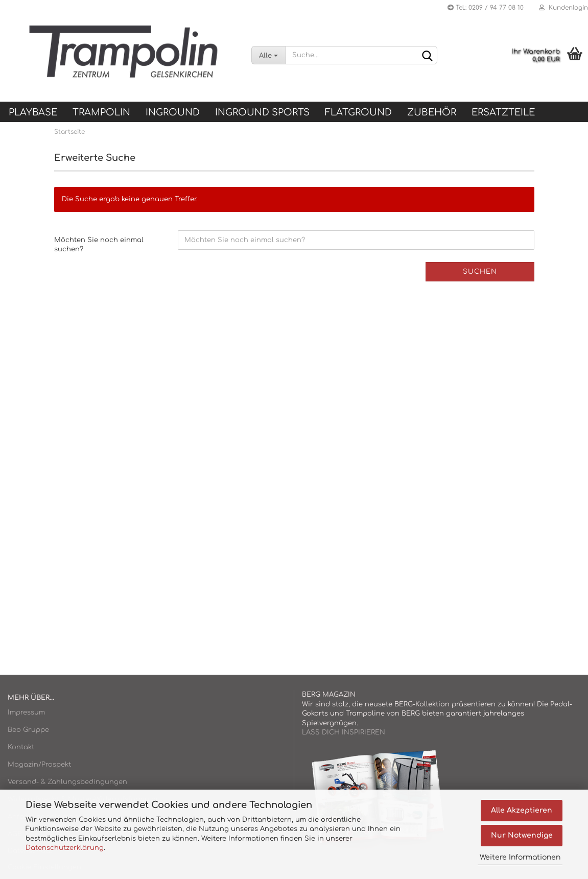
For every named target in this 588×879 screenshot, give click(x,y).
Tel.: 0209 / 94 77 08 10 (486, 8)
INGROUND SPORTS (262, 112)
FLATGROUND (358, 112)
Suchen (480, 272)
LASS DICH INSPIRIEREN (344, 732)
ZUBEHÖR (432, 112)
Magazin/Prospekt (39, 765)
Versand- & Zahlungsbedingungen (67, 782)
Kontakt (21, 747)
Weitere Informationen (520, 857)
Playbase (33, 112)
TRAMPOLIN (101, 112)
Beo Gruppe (28, 730)
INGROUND (173, 112)
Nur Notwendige (522, 835)
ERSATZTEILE (503, 112)
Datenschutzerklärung (65, 848)
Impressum (26, 712)
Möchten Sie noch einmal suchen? (99, 245)
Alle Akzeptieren (522, 810)
